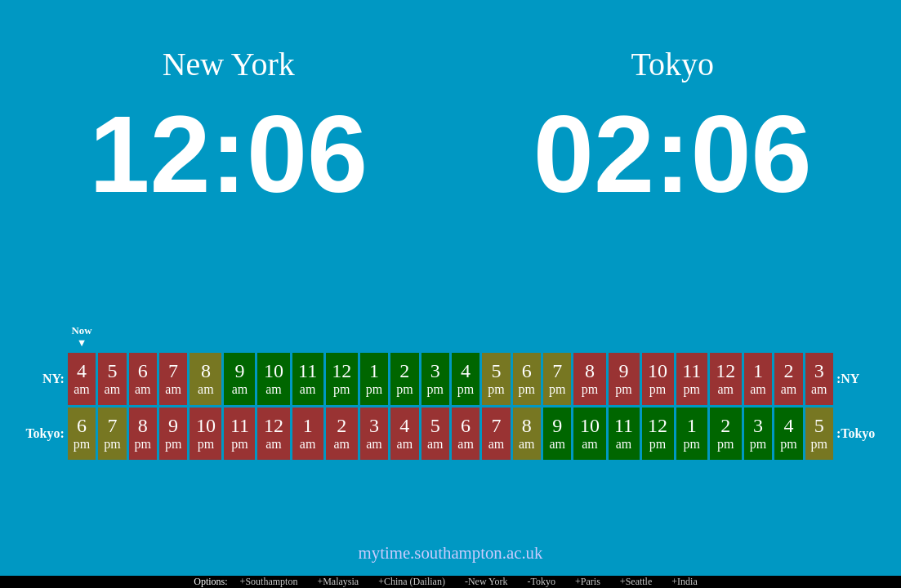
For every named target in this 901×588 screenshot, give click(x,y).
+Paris (588, 581)
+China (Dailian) (412, 581)
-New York (486, 581)
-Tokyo (542, 581)
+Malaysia (338, 581)
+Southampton (269, 581)
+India (684, 581)
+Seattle (636, 581)
